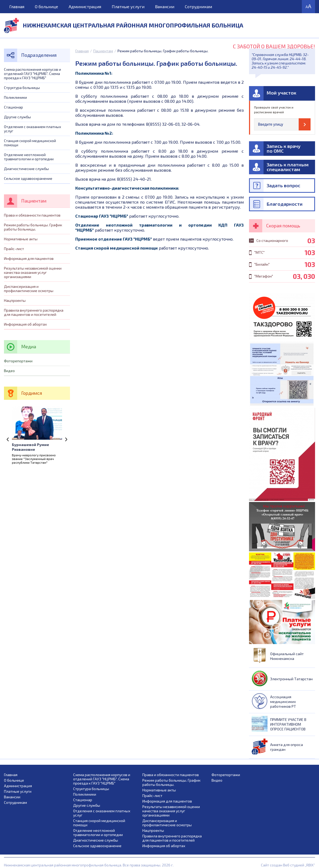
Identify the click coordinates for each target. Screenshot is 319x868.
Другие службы (17, 117)
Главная (17, 6)
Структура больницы (22, 88)
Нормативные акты (21, 239)
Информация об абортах (25, 324)
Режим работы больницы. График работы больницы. (33, 227)
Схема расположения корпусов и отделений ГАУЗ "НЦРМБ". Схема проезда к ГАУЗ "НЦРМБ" (32, 74)
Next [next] (66, 439)
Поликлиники (15, 97)
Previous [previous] (8, 439)
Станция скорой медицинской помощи (30, 143)
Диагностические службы (26, 169)
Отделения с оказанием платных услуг (32, 129)
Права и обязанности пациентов (32, 215)
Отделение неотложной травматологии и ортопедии (29, 157)
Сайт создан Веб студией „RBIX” (288, 865)
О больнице (46, 6)
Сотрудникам (198, 6)
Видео (9, 371)
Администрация (85, 6)
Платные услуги (128, 6)
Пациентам (103, 51)
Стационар (13, 107)
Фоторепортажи (18, 361)
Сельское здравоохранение (28, 178)
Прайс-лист (14, 249)
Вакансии (165, 6)
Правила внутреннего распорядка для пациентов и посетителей (34, 312)
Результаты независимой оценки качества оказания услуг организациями (33, 272)
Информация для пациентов (29, 258)
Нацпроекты (15, 300)
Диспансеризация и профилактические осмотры (29, 288)
